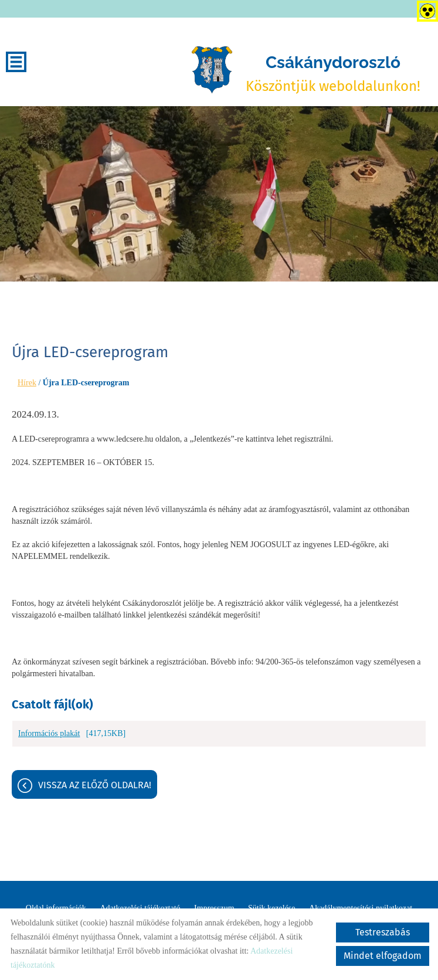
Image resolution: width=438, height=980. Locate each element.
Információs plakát (49, 733)
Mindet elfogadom (383, 956)
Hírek (27, 383)
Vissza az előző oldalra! (95, 785)
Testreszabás (383, 932)
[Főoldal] (212, 70)
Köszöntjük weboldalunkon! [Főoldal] (333, 74)
